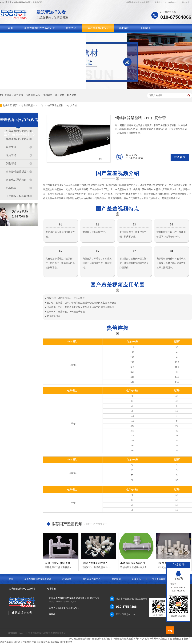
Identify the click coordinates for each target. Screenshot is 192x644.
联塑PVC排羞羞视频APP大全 (99, 563)
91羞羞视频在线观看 (123, 639)
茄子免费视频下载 (163, 639)
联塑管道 (71, 28)
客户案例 (124, 28)
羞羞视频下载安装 (181, 639)
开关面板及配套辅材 (18, 196)
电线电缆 (11, 188)
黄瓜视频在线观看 (27, 642)
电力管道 (11, 147)
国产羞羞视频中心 (98, 28)
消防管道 (11, 163)
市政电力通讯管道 (16, 180)
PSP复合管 (164, 563)
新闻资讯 (146, 28)
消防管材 (48, 95)
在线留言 (172, 2)
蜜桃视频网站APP (9, 642)
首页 (10, 28)
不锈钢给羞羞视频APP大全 (135, 563)
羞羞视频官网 (85, 639)
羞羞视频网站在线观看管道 (40, 28)
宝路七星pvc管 (33, 95)
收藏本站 (159, 2)
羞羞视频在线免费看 (102, 639)
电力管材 (72, 95)
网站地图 (186, 2)
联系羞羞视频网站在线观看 (138, 2)
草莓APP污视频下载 (144, 639)
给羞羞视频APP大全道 (33, 105)
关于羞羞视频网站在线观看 (23, 36)
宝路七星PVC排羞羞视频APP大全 (64, 563)
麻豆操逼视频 (43, 642)
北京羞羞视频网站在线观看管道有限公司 (46, 633)
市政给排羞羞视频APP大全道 (19, 172)
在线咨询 (180, 157)
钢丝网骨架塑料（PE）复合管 (62, 105)
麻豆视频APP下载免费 (62, 642)
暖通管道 (19, 95)
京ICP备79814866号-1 (68, 608)
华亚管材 (60, 95)
